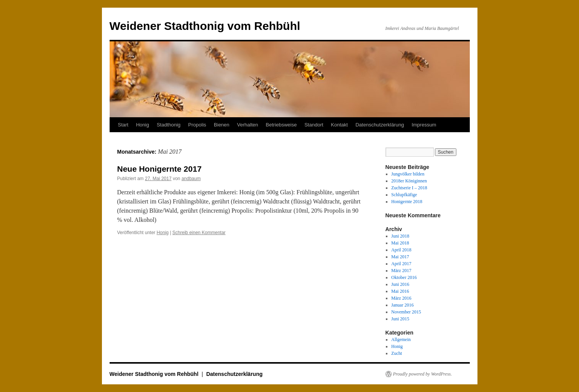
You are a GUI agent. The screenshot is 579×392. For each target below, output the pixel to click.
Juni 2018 (400, 236)
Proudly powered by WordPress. (423, 374)
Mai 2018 (400, 243)
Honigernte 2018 (407, 202)
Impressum (424, 125)
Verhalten (248, 125)
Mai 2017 (400, 257)
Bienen (221, 125)
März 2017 (401, 271)
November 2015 (406, 312)
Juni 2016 (400, 284)
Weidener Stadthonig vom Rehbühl (205, 26)
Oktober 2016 (404, 277)
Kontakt (340, 125)
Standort (314, 125)
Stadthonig (169, 125)
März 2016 (401, 298)
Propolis (197, 125)
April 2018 (401, 250)
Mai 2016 (400, 291)
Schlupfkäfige (404, 195)
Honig (143, 125)
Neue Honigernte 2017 (160, 169)
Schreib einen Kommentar (199, 233)
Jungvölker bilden (408, 174)
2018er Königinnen (409, 181)
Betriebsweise (281, 125)
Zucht (397, 353)
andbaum (191, 179)
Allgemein (401, 340)
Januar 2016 (402, 305)
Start (123, 125)
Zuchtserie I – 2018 (409, 188)
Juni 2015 (400, 319)
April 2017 (401, 264)
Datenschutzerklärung (380, 125)
